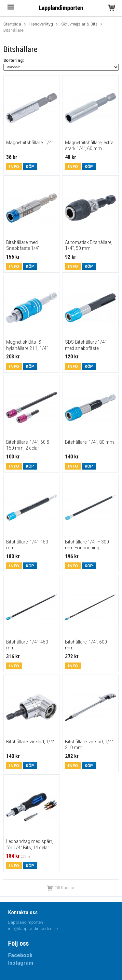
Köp (30, 167)
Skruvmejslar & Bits (79, 24)
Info (14, 167)
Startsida (12, 24)
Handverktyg (41, 24)
